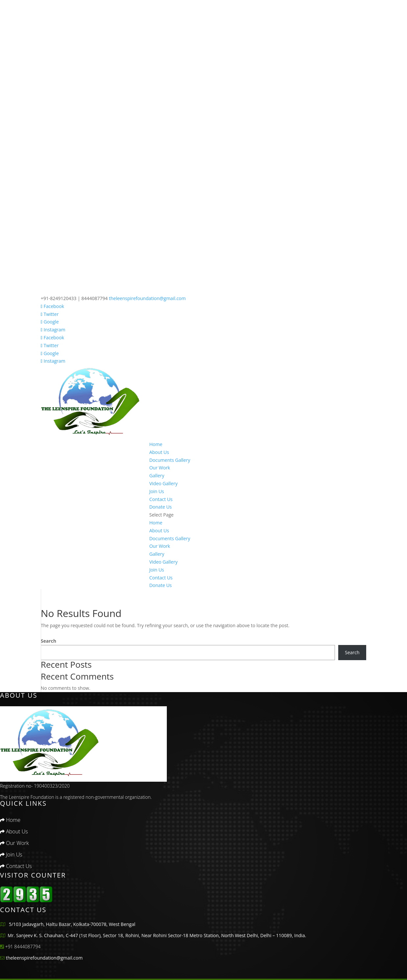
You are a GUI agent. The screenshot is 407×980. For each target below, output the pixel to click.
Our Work (160, 468)
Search (49, 641)
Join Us (157, 491)
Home (156, 444)
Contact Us (161, 499)
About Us (159, 452)
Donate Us (161, 507)
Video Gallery (164, 483)
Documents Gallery (170, 460)
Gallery (157, 476)
